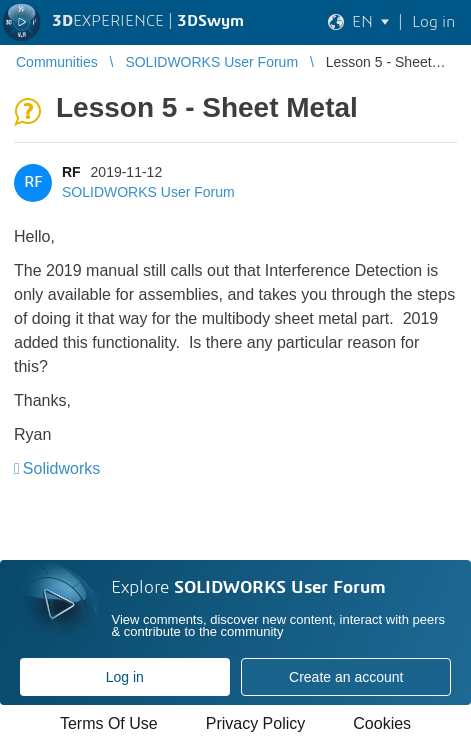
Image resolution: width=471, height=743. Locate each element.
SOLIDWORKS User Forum (148, 192)
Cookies (382, 723)
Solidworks (61, 468)
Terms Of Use (109, 723)
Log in (125, 677)
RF (71, 172)
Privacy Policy (256, 723)
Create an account (346, 677)
